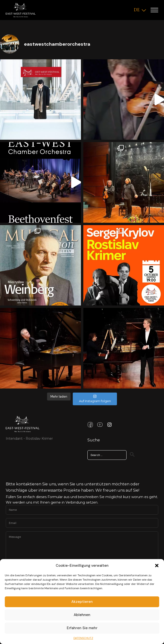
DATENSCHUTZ (83, 638)
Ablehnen (82, 615)
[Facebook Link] (90, 425)
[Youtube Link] (100, 425)
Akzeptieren (82, 602)
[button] (157, 566)
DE (137, 10)
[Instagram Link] (109, 425)
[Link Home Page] (23, 424)
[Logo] (21, 10)
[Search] (132, 455)
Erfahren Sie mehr (82, 628)
